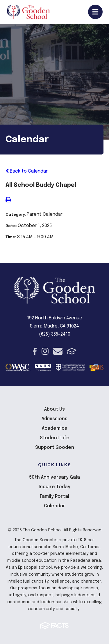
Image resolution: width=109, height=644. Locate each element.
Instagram (45, 351)
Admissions (54, 419)
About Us (54, 409)
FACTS (72, 351)
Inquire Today (54, 487)
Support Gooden (55, 448)
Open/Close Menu (95, 12)
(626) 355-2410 (55, 334)
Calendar (54, 506)
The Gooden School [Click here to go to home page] (28, 12)
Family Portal (54, 496)
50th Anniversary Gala (54, 477)
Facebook (35, 351)
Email (58, 351)
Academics (54, 428)
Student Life (55, 438)
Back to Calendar (27, 171)
